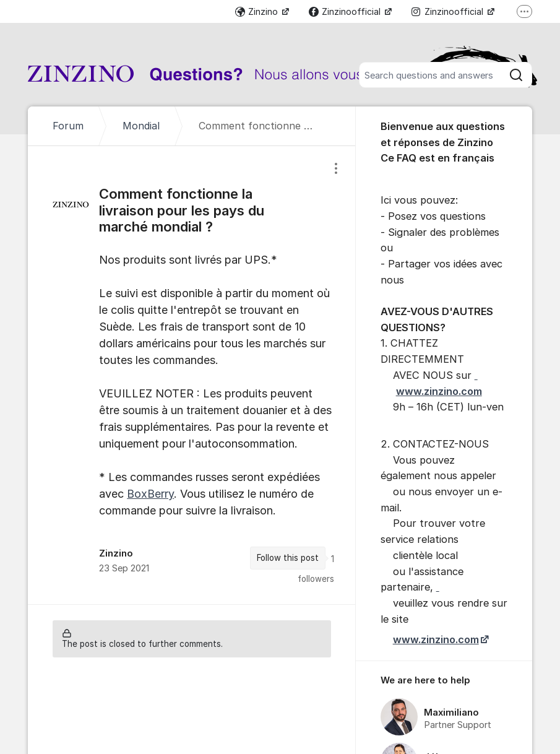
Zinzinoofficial (346, 11)
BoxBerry (150, 494)
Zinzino (258, 11)
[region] (192, 375)
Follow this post (288, 558)
